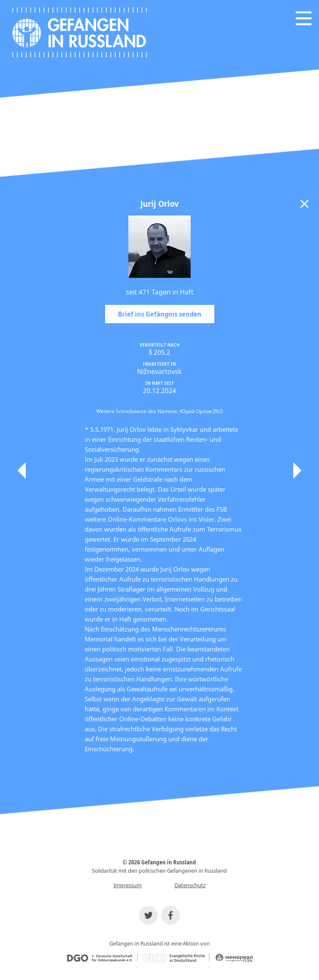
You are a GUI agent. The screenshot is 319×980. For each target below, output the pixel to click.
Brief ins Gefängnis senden (160, 314)
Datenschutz (190, 885)
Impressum (128, 885)
